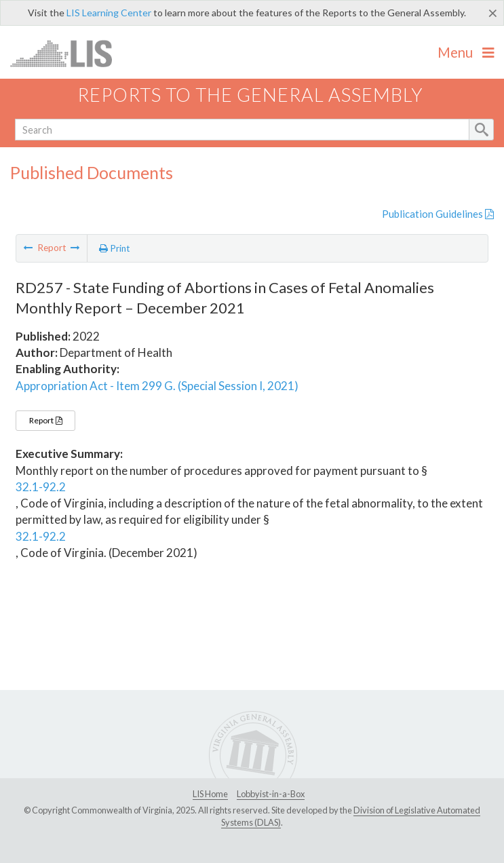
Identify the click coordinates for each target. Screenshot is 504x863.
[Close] (493, 13)
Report (45, 420)
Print (115, 248)
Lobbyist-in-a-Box (271, 794)
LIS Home (210, 794)
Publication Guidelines (438, 214)
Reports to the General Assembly (250, 95)
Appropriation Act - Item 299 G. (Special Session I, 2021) (157, 386)
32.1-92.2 (41, 487)
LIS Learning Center (109, 13)
